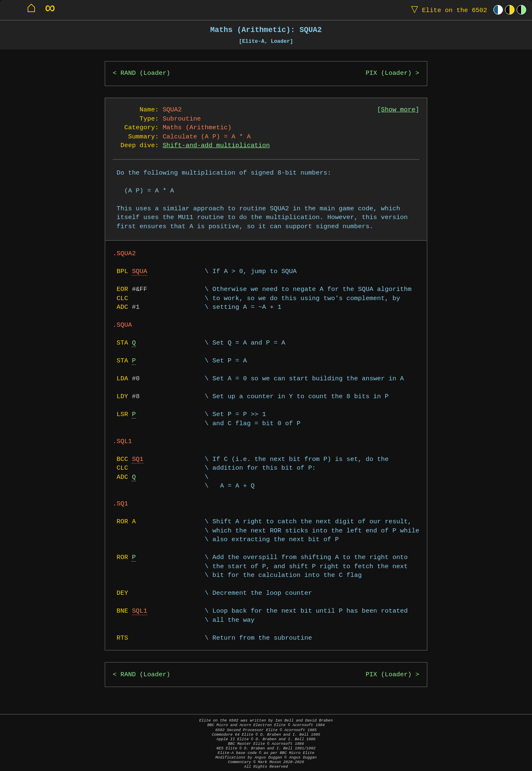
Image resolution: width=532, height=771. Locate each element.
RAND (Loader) (145, 73)
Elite (447, 10)
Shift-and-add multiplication (216, 146)
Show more (398, 110)
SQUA (139, 272)
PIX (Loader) (389, 73)
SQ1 (138, 459)
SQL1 (139, 611)
